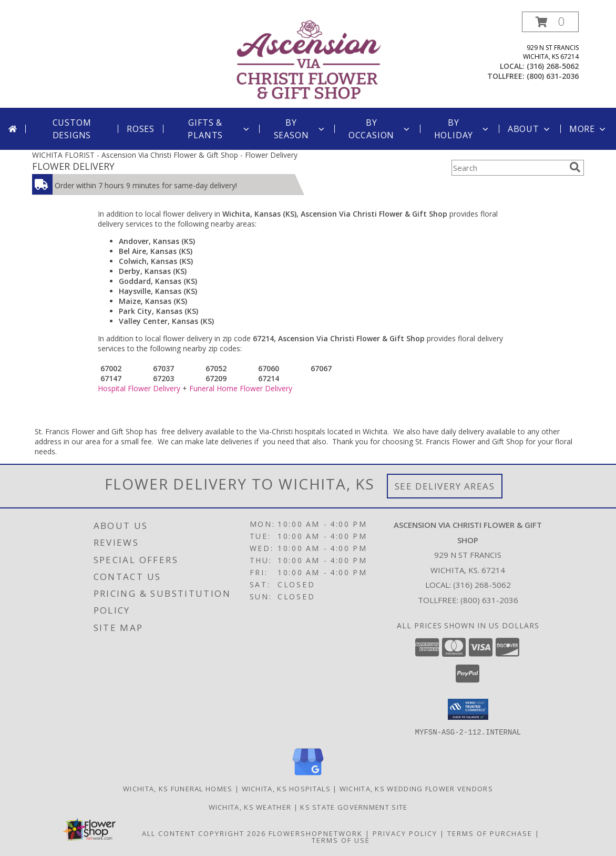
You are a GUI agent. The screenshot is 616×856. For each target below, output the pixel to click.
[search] (575, 167)
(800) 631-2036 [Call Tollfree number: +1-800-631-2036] (489, 600)
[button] (550, 22)
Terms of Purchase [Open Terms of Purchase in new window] (490, 833)
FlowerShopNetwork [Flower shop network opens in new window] (316, 833)
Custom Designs (72, 129)
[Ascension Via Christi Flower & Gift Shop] (309, 60)
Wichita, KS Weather (250, 807)
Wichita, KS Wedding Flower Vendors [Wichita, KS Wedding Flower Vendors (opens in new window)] (416, 788)
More (588, 129)
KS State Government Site (354, 807)
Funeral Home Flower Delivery (241, 388)
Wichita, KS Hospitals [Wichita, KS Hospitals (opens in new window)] (286, 788)
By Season (300, 129)
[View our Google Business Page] (308, 775)
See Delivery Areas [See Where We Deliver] (445, 486)
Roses (141, 129)
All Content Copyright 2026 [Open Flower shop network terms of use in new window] (204, 833)
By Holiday (462, 129)
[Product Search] (508, 168)
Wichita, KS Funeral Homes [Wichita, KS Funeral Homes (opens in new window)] (178, 788)
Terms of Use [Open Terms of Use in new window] (341, 840)
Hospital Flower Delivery (139, 388)
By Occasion (380, 129)
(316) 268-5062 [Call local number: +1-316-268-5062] (553, 66)
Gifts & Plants (219, 129)
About (530, 129)
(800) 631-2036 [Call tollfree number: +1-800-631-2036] (553, 76)
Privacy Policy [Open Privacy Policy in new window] (405, 833)
